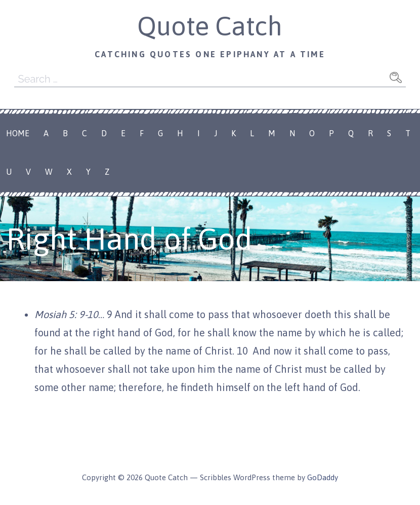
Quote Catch (210, 26)
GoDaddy (323, 477)
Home (18, 133)
